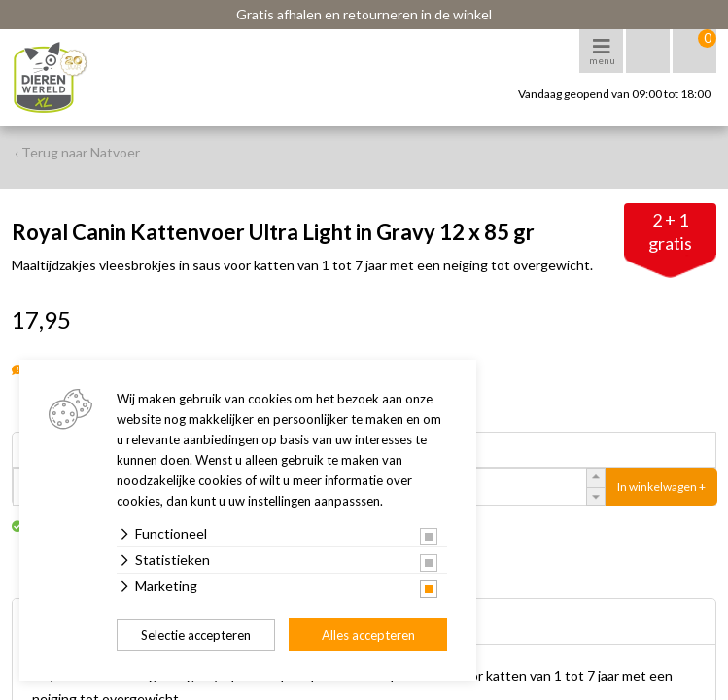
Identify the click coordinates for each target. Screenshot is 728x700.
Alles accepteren (368, 635)
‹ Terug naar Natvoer (77, 152)
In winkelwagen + (661, 487)
